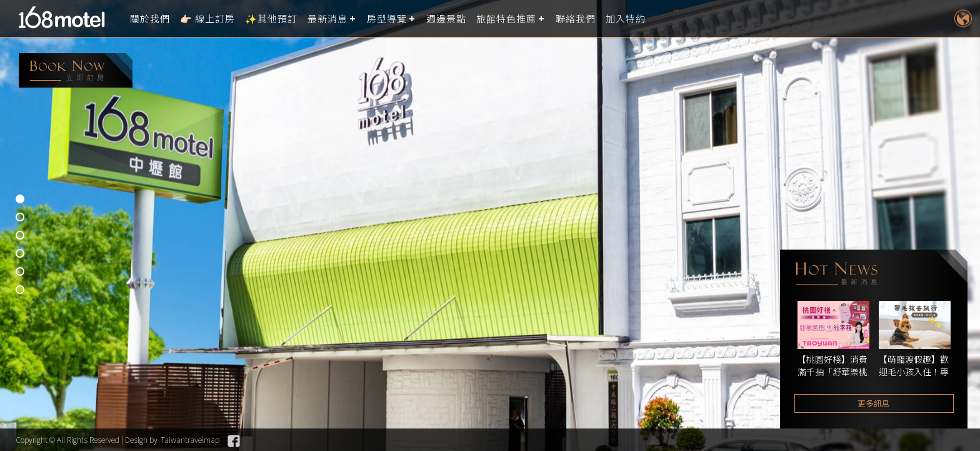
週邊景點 (446, 18)
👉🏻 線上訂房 (207, 18)
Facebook (234, 441)
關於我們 (150, 18)
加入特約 (626, 18)
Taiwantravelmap (190, 439)
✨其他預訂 (271, 18)
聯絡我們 (576, 18)
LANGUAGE (963, 18)
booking (76, 70)
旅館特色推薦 (506, 18)
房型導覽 (387, 18)
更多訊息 (874, 403)
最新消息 (327, 18)
